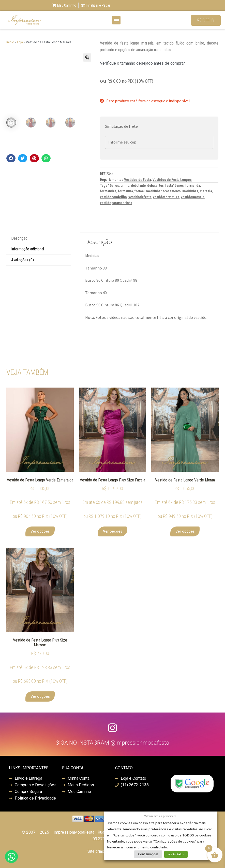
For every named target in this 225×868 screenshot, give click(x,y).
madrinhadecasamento (163, 191)
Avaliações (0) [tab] (22, 260)
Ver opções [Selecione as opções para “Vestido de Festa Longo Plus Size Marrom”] (40, 696)
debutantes (155, 186)
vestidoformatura (166, 197)
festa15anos (175, 186)
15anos (114, 186)
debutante (138, 186)
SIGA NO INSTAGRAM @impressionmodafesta (112, 743)
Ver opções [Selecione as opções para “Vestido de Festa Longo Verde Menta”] (185, 531)
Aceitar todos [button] (176, 854)
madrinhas (190, 191)
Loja (20, 42)
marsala (206, 191)
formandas (108, 191)
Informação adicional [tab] (28, 249)
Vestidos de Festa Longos (172, 180)
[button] (116, 20)
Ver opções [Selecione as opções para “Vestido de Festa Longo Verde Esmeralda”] (40, 531)
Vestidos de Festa (138, 180)
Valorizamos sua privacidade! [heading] (161, 816)
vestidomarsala (193, 197)
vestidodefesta (140, 197)
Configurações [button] (148, 854)
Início (10, 42)
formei (140, 191)
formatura (125, 191)
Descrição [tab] (19, 238)
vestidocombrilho (113, 197)
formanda (193, 186)
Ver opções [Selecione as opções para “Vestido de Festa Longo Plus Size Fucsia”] (113, 531)
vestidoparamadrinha (116, 203)
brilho (125, 186)
